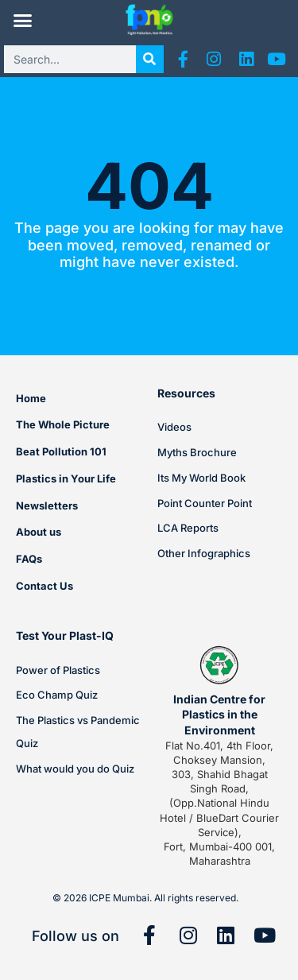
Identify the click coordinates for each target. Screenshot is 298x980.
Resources (186, 393)
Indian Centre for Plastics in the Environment (219, 715)
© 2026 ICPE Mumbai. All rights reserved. (145, 898)
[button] (22, 21)
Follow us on (75, 936)
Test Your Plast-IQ (65, 635)
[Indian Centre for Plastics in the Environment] (219, 665)
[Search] (150, 59)
